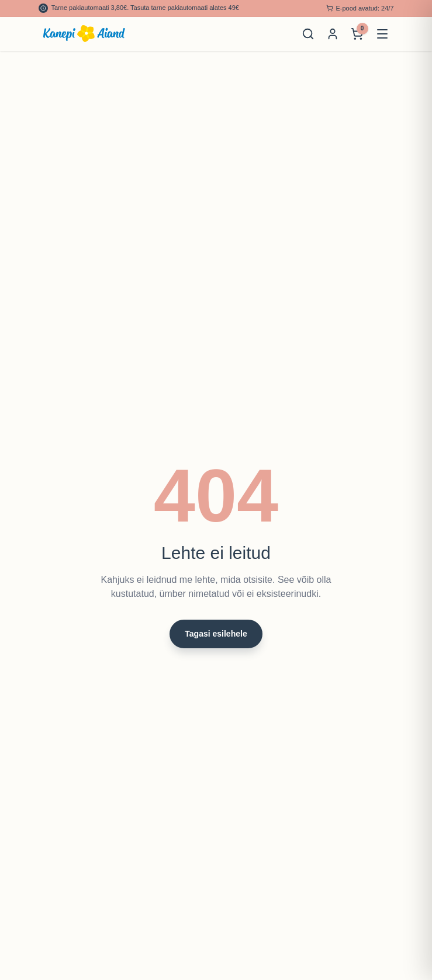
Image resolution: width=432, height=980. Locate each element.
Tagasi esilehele (216, 634)
